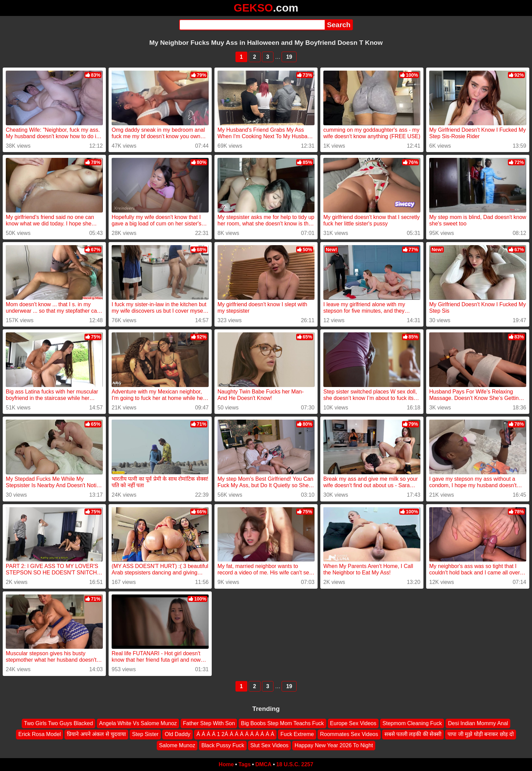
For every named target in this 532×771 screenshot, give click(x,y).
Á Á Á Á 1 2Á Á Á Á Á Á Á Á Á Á (235, 734)
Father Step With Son (209, 723)
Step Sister (145, 734)
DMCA (263, 764)
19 (289, 57)
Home (226, 764)
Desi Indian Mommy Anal (478, 723)
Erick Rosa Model (40, 734)
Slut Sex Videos (270, 745)
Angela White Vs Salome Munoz (138, 723)
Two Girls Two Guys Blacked (59, 723)
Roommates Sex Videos (349, 734)
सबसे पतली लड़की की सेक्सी (413, 734)
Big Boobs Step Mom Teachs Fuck (282, 723)
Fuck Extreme (297, 734)
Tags (245, 764)
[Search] (252, 25)
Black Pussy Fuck (223, 745)
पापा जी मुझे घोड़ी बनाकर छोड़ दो (481, 734)
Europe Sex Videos (353, 723)
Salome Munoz (177, 745)
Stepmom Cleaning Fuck (412, 723)
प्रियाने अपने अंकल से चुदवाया (96, 734)
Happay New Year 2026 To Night (334, 745)
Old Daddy (177, 734)
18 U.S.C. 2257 (295, 764)
